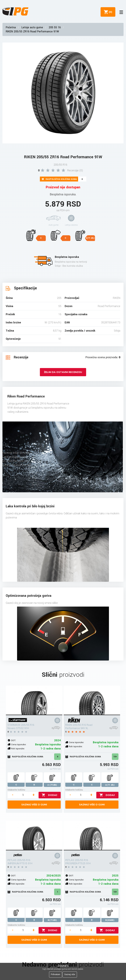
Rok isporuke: (18, 749)
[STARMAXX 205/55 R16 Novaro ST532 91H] (34, 700)
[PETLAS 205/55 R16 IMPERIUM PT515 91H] (34, 836)
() (110, 12)
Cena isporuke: (19, 744)
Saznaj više (70, 974)
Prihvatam (56, 974)
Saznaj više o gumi (34, 805)
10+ (115, 757)
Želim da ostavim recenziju (63, 372)
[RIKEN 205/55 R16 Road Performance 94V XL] (92, 700)
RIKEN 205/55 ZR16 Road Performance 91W (32, 31)
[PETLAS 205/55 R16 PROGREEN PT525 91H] (92, 836)
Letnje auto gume (32, 27)
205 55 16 (55, 27)
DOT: (14, 740)
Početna (11, 27)
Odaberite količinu (16, 790)
